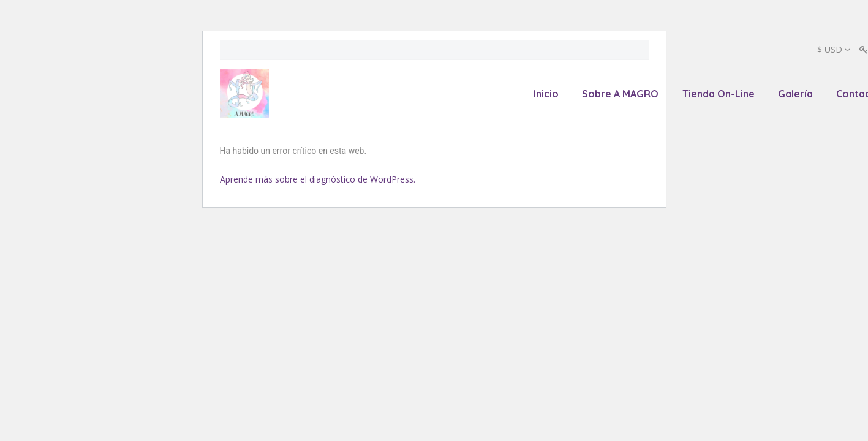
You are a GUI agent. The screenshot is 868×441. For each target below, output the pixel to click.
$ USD (830, 49)
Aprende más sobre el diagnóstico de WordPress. (318, 179)
